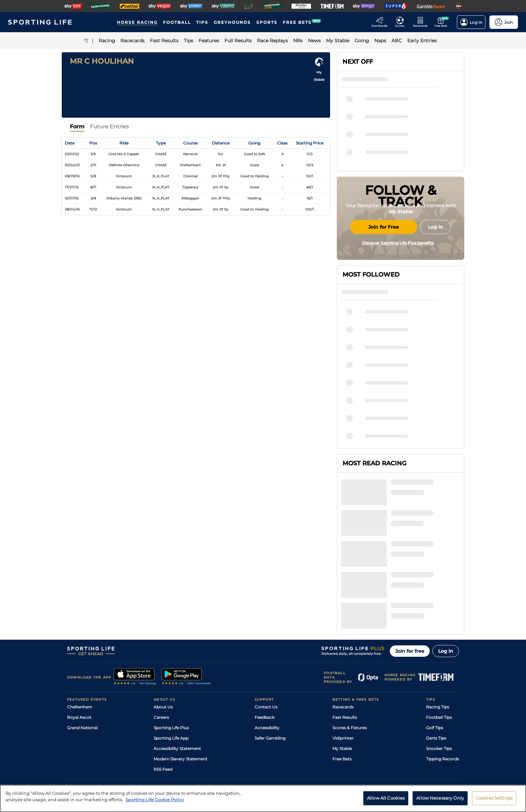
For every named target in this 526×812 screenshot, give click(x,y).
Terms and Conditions (86, 753)
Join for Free (384, 277)
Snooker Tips (439, 684)
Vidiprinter (343, 673)
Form (77, 127)
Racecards (343, 642)
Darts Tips (436, 673)
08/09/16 (72, 176)
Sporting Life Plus (171, 663)
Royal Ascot (79, 653)
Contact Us (266, 642)
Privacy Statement (155, 753)
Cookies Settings (494, 801)
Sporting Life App (171, 673)
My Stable (342, 684)
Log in (446, 586)
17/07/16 (72, 187)
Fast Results (345, 653)
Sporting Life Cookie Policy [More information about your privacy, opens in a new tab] (155, 803)
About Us (163, 642)
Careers (161, 653)
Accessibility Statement (177, 684)
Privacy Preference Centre (199, 753)
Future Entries (109, 127)
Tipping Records (442, 694)
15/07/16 (72, 198)
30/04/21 (72, 165)
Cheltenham (80, 642)
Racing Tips (438, 642)
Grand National (82, 663)
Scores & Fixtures (350, 663)
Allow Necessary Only (440, 801)
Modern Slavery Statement (180, 694)
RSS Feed (163, 705)
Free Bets (342, 694)
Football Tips (439, 653)
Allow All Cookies (386, 801)
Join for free (410, 586)
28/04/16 (72, 209)
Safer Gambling (270, 673)
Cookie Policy (239, 753)
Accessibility (267, 663)
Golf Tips (435, 663)
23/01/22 (72, 154)
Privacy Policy (122, 753)
